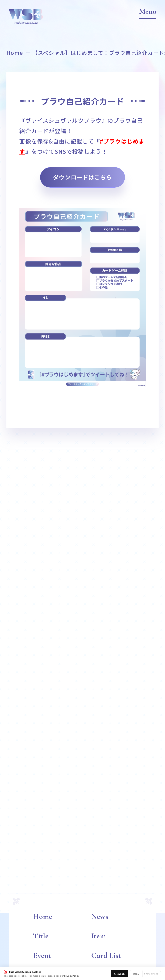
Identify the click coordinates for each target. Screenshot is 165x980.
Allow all (119, 974)
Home (15, 53)
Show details (151, 974)
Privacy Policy (72, 976)
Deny (136, 974)
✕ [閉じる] (160, 971)
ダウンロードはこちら (82, 177)
